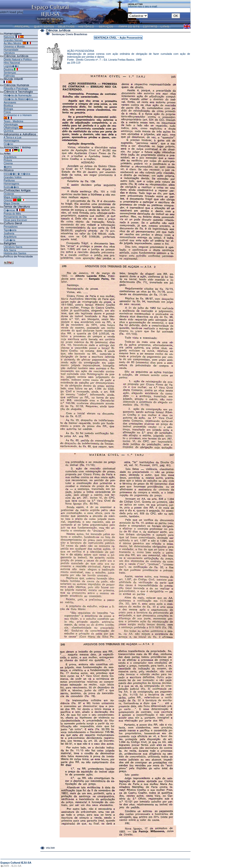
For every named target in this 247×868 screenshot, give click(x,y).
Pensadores (11, 227)
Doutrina (9, 69)
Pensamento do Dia (15, 217)
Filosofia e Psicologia (16, 88)
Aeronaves (10, 102)
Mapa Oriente (12, 203)
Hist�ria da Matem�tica (18, 99)
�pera (8, 167)
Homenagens (11, 141)
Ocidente (9, 194)
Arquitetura (10, 157)
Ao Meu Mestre (12, 43)
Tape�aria (10, 230)
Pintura (8, 160)
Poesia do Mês (12, 214)
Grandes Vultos (13, 177)
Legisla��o (11, 66)
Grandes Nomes (13, 40)
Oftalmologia (11, 128)
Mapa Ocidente (12, 197)
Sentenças (10, 73)
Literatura (9, 53)
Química (9, 131)
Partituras (9, 180)
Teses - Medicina (13, 121)
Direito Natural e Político (18, 59)
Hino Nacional (12, 63)
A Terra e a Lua (12, 137)
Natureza (9, 37)
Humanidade (11, 50)
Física (7, 112)
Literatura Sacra (13, 247)
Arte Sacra (10, 250)
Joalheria (9, 233)
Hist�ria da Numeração (18, 95)
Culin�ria (9, 240)
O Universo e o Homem (18, 115)
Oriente (8, 200)
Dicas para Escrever (15, 220)
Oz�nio (8, 144)
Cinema (8, 163)
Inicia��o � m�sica (17, 174)
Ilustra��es (11, 187)
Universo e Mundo (14, 46)
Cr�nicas (10, 210)
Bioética (8, 106)
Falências (9, 76)
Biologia (8, 109)
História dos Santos (15, 253)
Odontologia (11, 124)
